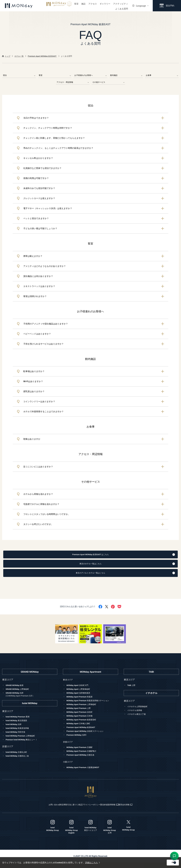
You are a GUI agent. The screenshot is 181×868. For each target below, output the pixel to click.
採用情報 (125, 810)
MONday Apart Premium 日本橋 (81, 721)
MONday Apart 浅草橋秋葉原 (80, 698)
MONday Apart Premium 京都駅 (81, 753)
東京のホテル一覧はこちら (99, 567)
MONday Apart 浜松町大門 (79, 690)
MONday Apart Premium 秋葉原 (81, 702)
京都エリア (68, 747)
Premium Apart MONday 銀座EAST (42, 56)
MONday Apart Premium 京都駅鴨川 (84, 757)
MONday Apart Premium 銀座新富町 (84, 724)
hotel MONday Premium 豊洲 (19, 722)
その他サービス (108, 82)
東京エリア (68, 685)
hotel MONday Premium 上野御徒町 (23, 741)
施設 (83, 4)
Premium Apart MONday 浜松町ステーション (88, 736)
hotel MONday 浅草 (15, 729)
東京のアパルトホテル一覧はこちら (97, 577)
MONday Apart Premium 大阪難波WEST (85, 773)
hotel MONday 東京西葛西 (18, 725)
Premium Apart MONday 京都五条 (83, 760)
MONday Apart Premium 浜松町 (81, 717)
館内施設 (126, 75)
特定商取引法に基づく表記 (60, 810)
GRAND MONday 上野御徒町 (19, 694)
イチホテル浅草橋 (136, 715)
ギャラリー (105, 4)
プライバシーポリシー (89, 810)
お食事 (162, 75)
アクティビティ (121, 4)
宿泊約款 (109, 810)
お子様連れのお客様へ (90, 75)
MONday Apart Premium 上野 (80, 713)
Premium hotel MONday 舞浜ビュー (24, 745)
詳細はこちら (92, 863)
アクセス (93, 4)
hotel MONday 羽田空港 (17, 737)
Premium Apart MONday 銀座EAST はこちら (95, 556)
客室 (76, 4)
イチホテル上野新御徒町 (139, 711)
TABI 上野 (132, 690)
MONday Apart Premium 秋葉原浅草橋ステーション (91, 705)
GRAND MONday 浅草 (31, 699)
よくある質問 (122, 9)
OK (165, 863)
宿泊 (19, 75)
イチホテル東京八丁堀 (138, 719)
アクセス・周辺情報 (73, 82)
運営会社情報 (145, 810)
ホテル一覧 (19, 56)
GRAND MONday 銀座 (16, 690)
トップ (6, 56)
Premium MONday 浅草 (78, 740)
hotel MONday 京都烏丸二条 (19, 761)
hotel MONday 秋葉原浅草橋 (19, 733)
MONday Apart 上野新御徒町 (80, 694)
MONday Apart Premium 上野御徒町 (84, 709)
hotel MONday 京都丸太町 (18, 757)
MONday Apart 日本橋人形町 (80, 728)
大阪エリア (68, 767)
